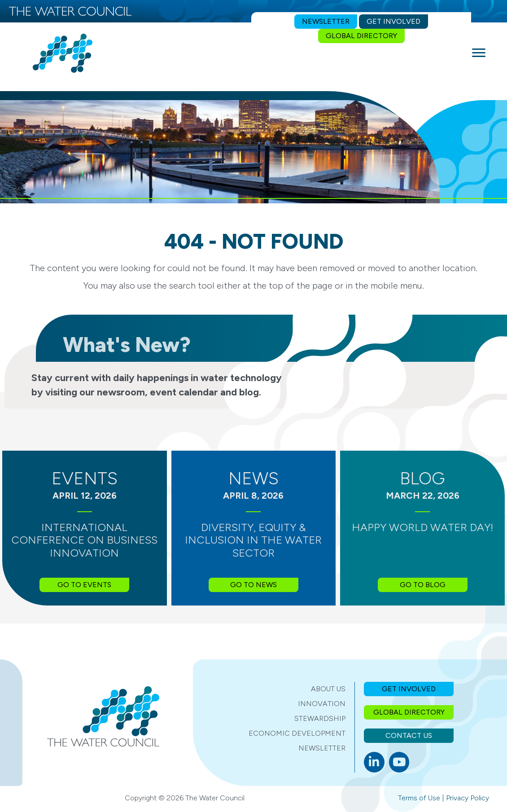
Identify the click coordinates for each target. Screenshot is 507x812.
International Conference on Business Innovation (84, 540)
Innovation (322, 704)
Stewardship (320, 718)
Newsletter (322, 748)
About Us (328, 689)
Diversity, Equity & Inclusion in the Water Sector (253, 540)
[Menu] (479, 53)
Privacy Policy (468, 798)
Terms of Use (419, 798)
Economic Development (297, 733)
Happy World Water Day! (423, 527)
